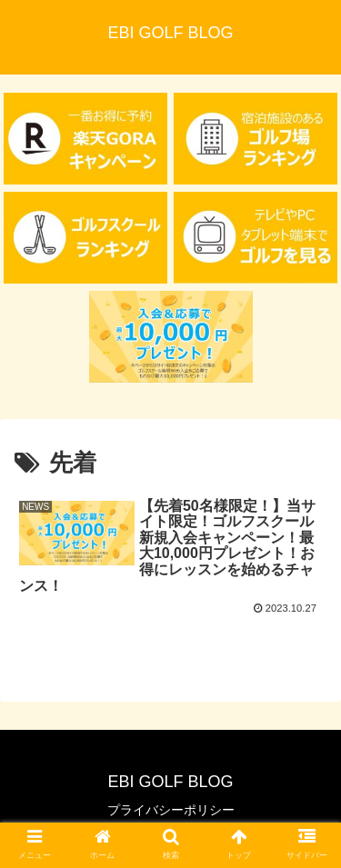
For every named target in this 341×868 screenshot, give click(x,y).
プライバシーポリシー (171, 810)
